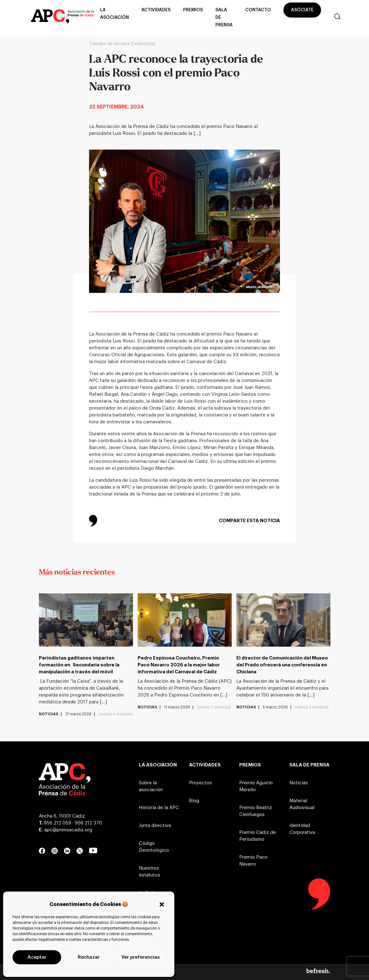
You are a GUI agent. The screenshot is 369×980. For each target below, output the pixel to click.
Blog (194, 801)
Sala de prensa (224, 18)
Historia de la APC (159, 808)
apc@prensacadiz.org (68, 830)
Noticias (299, 783)
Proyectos (200, 783)
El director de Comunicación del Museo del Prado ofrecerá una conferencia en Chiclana (282, 665)
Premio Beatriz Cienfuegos (256, 811)
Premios (193, 10)
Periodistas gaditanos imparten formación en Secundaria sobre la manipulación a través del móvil (79, 665)
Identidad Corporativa (302, 829)
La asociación (114, 14)
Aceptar (37, 957)
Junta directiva (155, 826)
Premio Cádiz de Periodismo (258, 836)
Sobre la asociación (151, 786)
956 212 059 (58, 823)
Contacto (258, 10)
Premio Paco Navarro (253, 861)
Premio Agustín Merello (256, 786)
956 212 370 (89, 823)
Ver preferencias (140, 957)
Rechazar (89, 957)
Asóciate (302, 10)
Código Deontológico (154, 847)
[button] (162, 904)
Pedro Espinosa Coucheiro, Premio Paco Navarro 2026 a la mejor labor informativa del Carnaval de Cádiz (179, 665)
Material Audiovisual (302, 804)
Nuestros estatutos (150, 872)
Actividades (156, 10)
